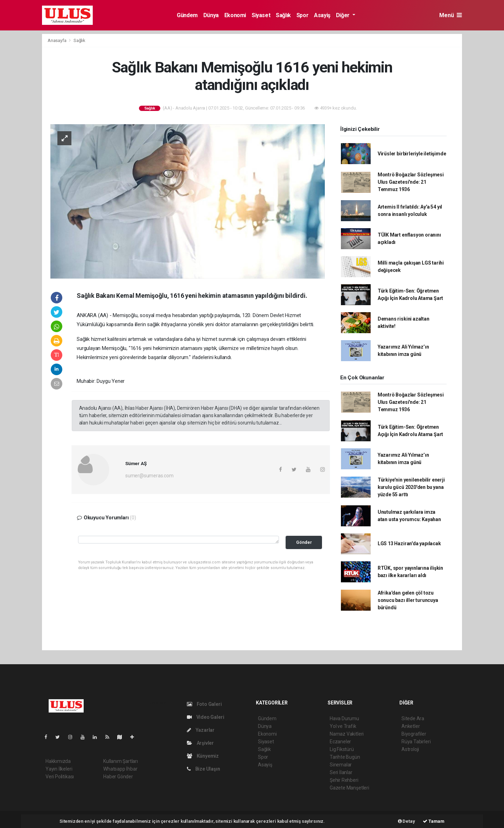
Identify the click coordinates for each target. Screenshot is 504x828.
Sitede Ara (413, 718)
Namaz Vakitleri (347, 734)
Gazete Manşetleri (349, 788)
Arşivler (200, 743)
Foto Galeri (204, 704)
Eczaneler (340, 742)
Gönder (304, 542)
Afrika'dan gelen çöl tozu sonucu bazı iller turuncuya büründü (408, 600)
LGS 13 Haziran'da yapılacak (409, 543)
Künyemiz (203, 756)
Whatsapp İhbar (120, 769)
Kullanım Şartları (121, 761)
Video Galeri (205, 717)
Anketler (411, 726)
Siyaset (261, 15)
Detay (407, 821)
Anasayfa (57, 40)
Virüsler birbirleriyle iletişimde (412, 154)
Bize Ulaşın (204, 769)
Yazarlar (201, 730)
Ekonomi (235, 15)
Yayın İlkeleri (59, 769)
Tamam (434, 821)
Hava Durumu (344, 718)
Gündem (187, 15)
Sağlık (283, 15)
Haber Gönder (118, 777)
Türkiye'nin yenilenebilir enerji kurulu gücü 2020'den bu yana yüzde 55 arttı (411, 487)
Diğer (344, 15)
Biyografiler (414, 734)
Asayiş (322, 15)
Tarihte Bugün (345, 757)
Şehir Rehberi (344, 780)
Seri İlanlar (341, 772)
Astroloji (410, 749)
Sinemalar (341, 765)
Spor (302, 15)
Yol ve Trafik (343, 726)
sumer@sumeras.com (149, 476)
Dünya (211, 15)
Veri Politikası (60, 777)
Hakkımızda (58, 761)
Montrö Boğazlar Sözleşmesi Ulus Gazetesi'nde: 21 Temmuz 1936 (411, 182)
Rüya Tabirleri (416, 742)
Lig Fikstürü (342, 749)
